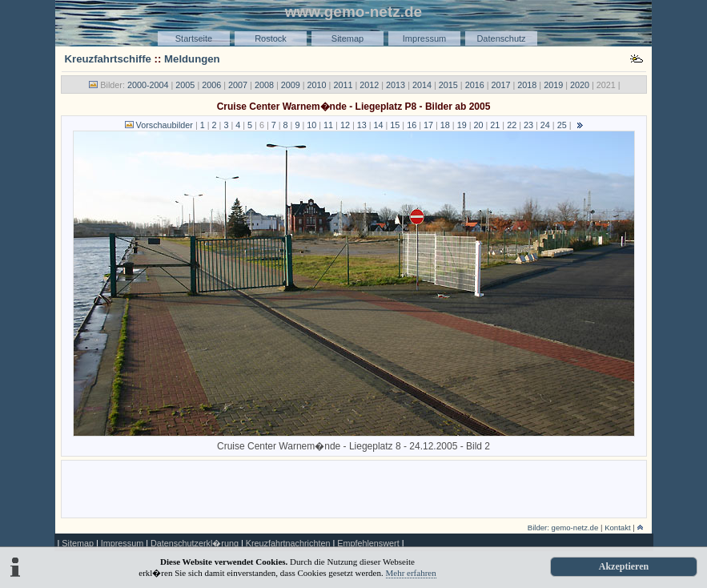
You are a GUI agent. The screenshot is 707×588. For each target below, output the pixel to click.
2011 (343, 85)
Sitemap (347, 38)
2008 (264, 85)
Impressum (424, 38)
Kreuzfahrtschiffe (108, 59)
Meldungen (192, 59)
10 (311, 125)
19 (462, 125)
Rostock (271, 38)
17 (428, 125)
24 (545, 125)
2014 (422, 85)
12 (345, 125)
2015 (448, 85)
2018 (527, 85)
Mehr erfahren (411, 573)
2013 (396, 85)
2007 (238, 85)
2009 (291, 85)
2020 (580, 85)
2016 (475, 85)
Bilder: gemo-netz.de (563, 528)
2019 (553, 85)
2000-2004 (148, 85)
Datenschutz (501, 38)
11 (328, 125)
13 (362, 125)
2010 (317, 85)
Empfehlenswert (368, 543)
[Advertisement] (354, 488)
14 (379, 125)
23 (528, 125)
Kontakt (618, 528)
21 (495, 125)
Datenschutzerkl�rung (195, 543)
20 (479, 125)
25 (562, 125)
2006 (211, 85)
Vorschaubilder (165, 125)
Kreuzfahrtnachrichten (288, 543)
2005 (185, 85)
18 (445, 125)
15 (395, 125)
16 (412, 125)
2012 (369, 85)
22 (512, 125)
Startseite (194, 38)
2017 (500, 85)
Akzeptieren (624, 566)
